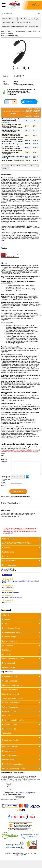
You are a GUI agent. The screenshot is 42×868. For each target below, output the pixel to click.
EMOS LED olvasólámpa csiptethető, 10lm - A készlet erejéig (20, 26)
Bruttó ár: (6, 76)
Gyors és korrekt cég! (21, 596)
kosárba (29, 101)
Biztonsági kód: (6, 477)
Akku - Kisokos (34, 447)
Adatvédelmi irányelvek (22, 497)
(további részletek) (28, 85)
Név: (3, 456)
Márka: (5, 83)
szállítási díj (9, 533)
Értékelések (7, 575)
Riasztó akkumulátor (10, 740)
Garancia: (6, 85)
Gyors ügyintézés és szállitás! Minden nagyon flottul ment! (21, 581)
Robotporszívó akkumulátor (13, 720)
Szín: (4, 82)
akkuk (15, 853)
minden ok (21, 586)
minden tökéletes (21, 591)
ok (21, 601)
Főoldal (4, 19)
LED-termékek (13, 19)
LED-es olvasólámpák (9, 23)
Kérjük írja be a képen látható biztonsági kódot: (6, 482)
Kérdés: (4, 462)
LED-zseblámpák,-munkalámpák (29, 19)
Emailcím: (5, 459)
